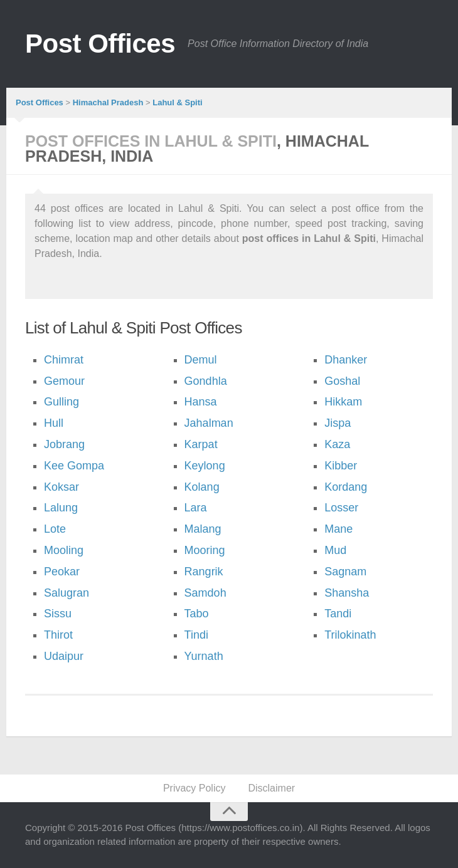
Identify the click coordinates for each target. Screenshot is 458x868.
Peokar (62, 572)
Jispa (338, 423)
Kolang (202, 487)
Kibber (341, 466)
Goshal (342, 381)
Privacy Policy (194, 788)
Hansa (201, 402)
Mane (338, 529)
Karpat (201, 444)
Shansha (347, 593)
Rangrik (204, 572)
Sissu (58, 614)
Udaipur (64, 656)
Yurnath (204, 656)
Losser (341, 508)
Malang (203, 529)
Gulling (61, 402)
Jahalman (209, 423)
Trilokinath (350, 635)
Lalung (61, 508)
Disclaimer (271, 788)
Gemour (64, 381)
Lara (196, 508)
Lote (55, 529)
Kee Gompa (74, 466)
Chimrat (64, 360)
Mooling (64, 550)
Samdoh (205, 593)
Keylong (205, 466)
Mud (335, 550)
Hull (54, 423)
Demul (201, 360)
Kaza (337, 444)
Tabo (197, 614)
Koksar (61, 487)
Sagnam (345, 572)
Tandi (338, 614)
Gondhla (206, 381)
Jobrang (64, 444)
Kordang (346, 487)
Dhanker (346, 360)
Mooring (205, 550)
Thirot (58, 635)
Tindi (196, 635)
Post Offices (100, 44)
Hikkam (343, 402)
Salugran (67, 593)
